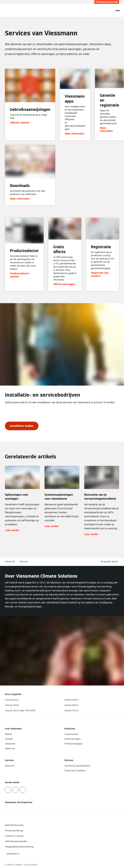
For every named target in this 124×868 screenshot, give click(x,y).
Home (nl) (10, 561)
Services (24, 561)
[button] (110, 562)
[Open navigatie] (118, 10)
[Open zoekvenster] (111, 10)
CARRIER (34, 865)
